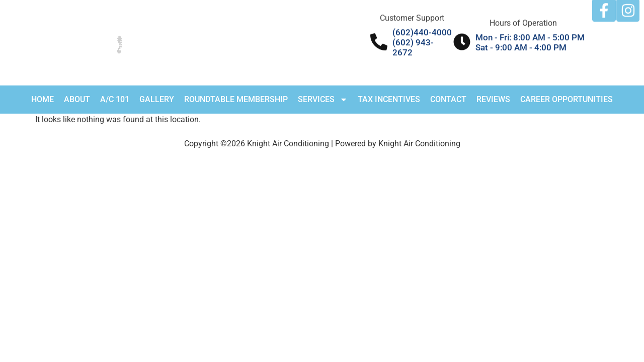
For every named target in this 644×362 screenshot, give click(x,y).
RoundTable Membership (236, 99)
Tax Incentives (389, 99)
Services (323, 100)
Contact (448, 99)
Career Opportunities (567, 99)
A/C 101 (115, 99)
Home (43, 99)
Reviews (493, 99)
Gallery (157, 99)
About (77, 99)
